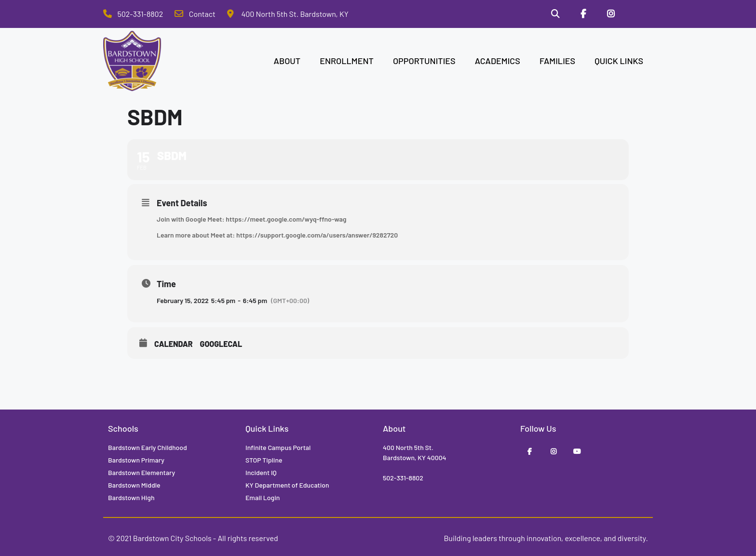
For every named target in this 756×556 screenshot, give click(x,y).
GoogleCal (221, 344)
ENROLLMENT (347, 61)
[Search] (555, 14)
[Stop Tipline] (639, 14)
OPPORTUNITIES (424, 61)
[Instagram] (611, 14)
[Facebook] (583, 14)
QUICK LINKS (619, 61)
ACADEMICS (498, 61)
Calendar (174, 344)
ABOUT (287, 61)
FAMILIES (557, 61)
